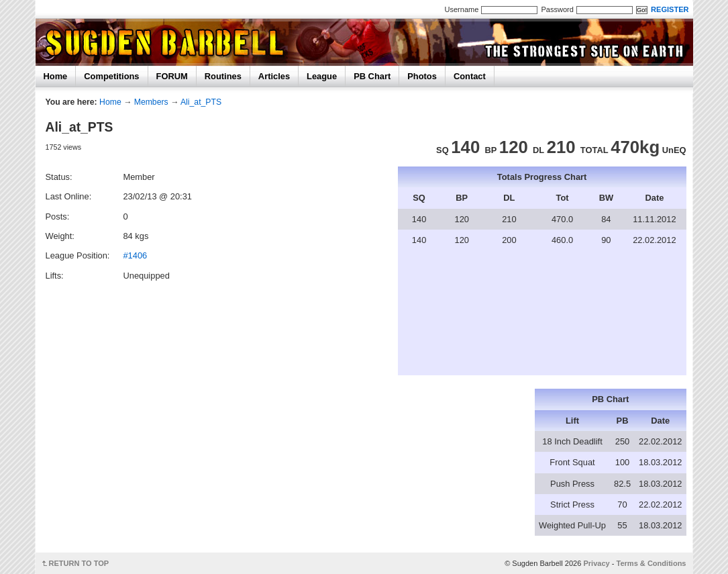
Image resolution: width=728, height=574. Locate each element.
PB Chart (372, 76)
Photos (422, 76)
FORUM (172, 76)
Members (151, 102)
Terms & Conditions (652, 563)
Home (56, 76)
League (322, 76)
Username (462, 9)
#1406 (135, 255)
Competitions (111, 76)
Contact (470, 76)
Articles (274, 76)
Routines (223, 76)
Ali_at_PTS (201, 102)
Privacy (596, 563)
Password (557, 9)
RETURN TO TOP (79, 563)
